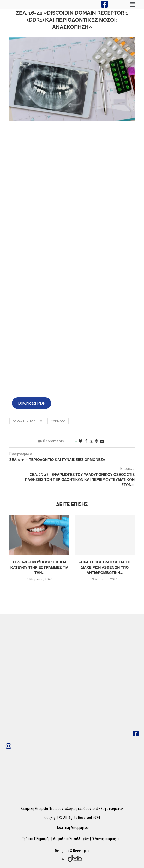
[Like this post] (80, 441)
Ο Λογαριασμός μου (107, 839)
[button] (133, 5)
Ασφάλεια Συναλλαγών (71, 839)
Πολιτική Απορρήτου (72, 827)
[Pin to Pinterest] (97, 441)
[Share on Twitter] (91, 441)
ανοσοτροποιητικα (27, 421)
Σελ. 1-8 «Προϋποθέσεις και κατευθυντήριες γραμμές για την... (39, 567)
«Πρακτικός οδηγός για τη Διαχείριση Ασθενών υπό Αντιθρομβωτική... (105, 567)
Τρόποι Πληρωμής (36, 839)
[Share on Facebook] (86, 441)
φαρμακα (58, 421)
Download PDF (32, 403)
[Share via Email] (102, 441)
